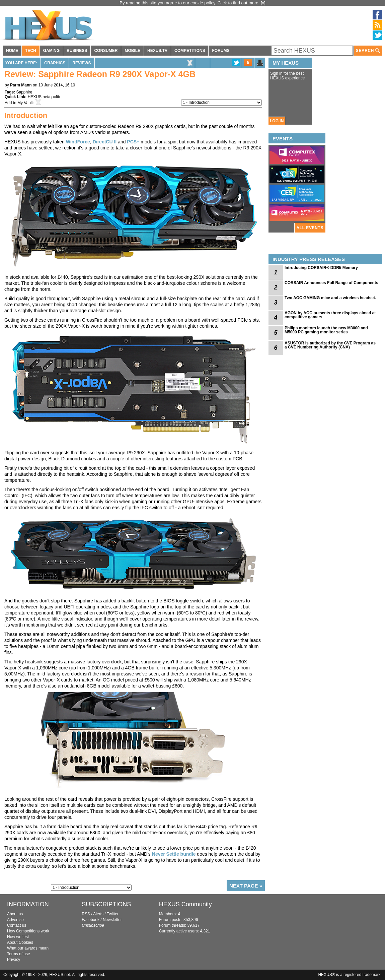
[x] (263, 3)
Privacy (14, 960)
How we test (18, 937)
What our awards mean (28, 948)
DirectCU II (105, 142)
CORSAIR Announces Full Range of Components (331, 283)
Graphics (55, 63)
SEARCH (368, 51)
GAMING (51, 51)
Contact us (17, 925)
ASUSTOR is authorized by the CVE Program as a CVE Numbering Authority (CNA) (330, 345)
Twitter (113, 914)
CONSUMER (106, 51)
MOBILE (132, 51)
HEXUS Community (185, 904)
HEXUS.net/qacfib (44, 97)
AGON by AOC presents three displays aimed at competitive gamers (330, 315)
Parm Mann (21, 85)
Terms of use (19, 954)
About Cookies (20, 942)
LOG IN (277, 121)
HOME (12, 51)
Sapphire (24, 92)
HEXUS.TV (157, 51)
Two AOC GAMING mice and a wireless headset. (330, 298)
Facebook (91, 920)
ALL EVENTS (310, 228)
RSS (86, 914)
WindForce (78, 142)
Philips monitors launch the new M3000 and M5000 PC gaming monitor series (326, 330)
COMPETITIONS (190, 51)
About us (15, 914)
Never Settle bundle (174, 854)
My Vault (25, 103)
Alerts (98, 914)
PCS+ (133, 142)
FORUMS (221, 51)
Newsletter (112, 920)
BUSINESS (77, 51)
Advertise (15, 920)
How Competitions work (28, 931)
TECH (31, 51)
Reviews (82, 63)
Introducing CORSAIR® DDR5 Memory (321, 268)
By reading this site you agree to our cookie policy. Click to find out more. (190, 3)
